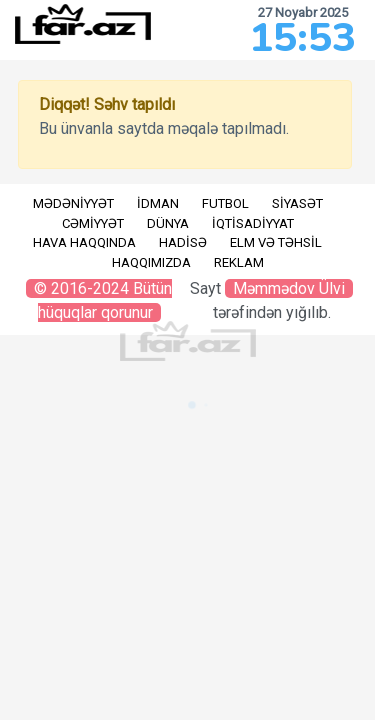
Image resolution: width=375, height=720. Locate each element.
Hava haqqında (84, 242)
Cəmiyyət (93, 223)
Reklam (239, 262)
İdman (158, 203)
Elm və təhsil (276, 242)
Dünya (168, 223)
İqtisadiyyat (253, 223)
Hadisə (183, 242)
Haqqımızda (151, 262)
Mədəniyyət (73, 203)
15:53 (302, 38)
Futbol (225, 203)
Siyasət (297, 203)
